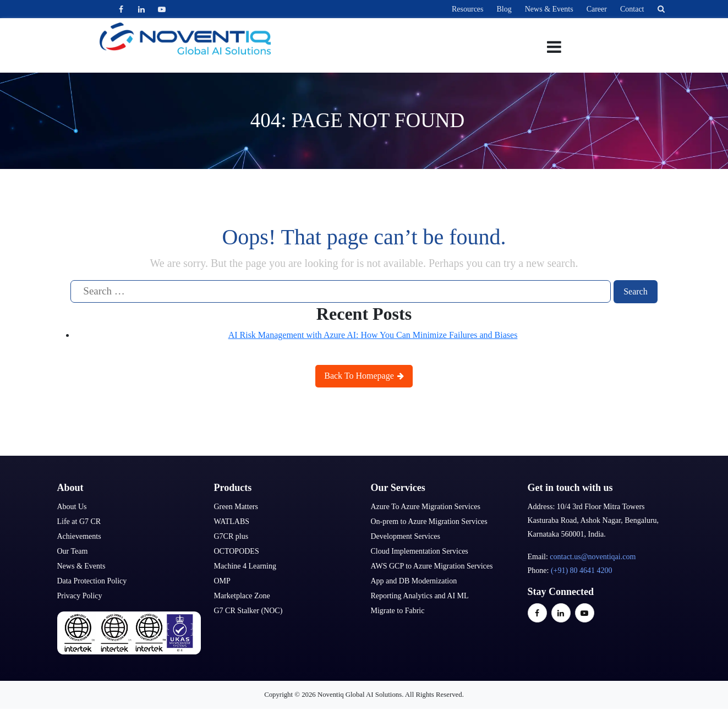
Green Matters (236, 507)
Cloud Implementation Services (420, 551)
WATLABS (232, 521)
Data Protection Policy (92, 581)
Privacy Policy (80, 596)
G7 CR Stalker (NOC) (248, 611)
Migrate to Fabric (398, 611)
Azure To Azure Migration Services (426, 507)
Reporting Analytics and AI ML (420, 596)
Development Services (406, 536)
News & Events (549, 9)
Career (597, 9)
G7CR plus (231, 536)
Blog (504, 9)
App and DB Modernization (414, 581)
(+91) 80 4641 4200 (582, 570)
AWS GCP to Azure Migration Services (432, 566)
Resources (468, 9)
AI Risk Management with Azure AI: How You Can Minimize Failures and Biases (373, 335)
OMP (222, 581)
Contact (632, 9)
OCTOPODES (237, 551)
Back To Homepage (364, 376)
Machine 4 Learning (245, 566)
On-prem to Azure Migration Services (429, 521)
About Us (72, 507)
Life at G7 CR (79, 521)
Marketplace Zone (242, 596)
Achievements (79, 536)
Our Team (73, 551)
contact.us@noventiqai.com (593, 557)
